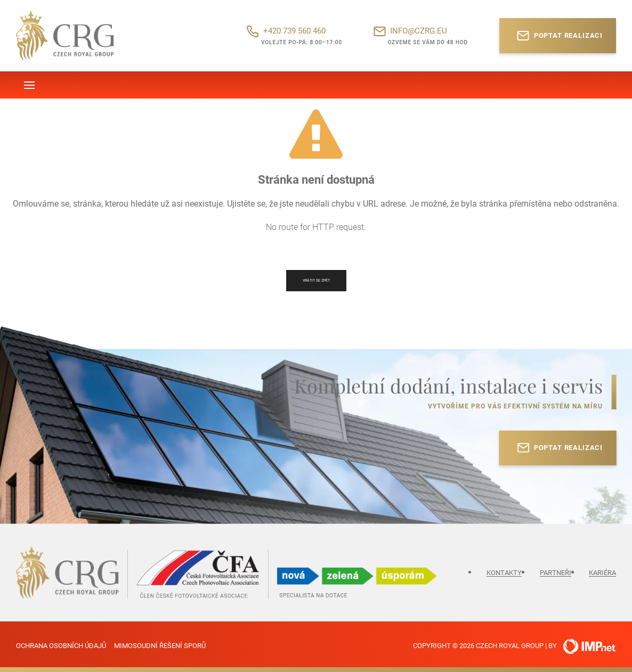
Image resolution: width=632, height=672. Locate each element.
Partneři (556, 573)
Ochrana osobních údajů (61, 646)
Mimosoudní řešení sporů (160, 646)
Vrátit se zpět (316, 280)
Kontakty (504, 573)
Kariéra (602, 573)
